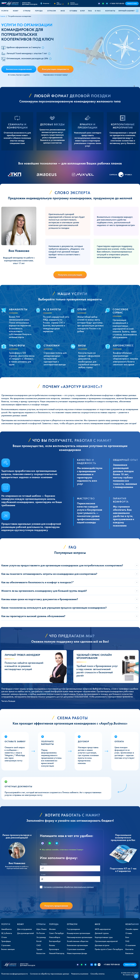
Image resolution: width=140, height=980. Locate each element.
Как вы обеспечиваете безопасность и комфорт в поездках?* (38, 582)
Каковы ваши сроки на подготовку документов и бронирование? (40, 599)
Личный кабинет (127, 11)
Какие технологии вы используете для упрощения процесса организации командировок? (54, 608)
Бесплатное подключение (19, 69)
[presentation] (56, 896)
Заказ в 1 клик (132, 3)
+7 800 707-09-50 (117, 3)
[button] (6, 11)
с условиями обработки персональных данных (69, 887)
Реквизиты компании (80, 974)
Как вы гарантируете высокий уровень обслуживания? (33, 616)
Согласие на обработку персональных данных (50, 974)
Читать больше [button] (8, 701)
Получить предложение (56, 906)
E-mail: (43, 875)
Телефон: (44, 864)
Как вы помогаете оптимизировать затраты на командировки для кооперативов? (49, 574)
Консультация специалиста (55, 69)
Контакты (110, 11)
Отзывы (73, 11)
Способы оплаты (97, 974)
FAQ (90, 11)
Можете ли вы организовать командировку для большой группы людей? (44, 591)
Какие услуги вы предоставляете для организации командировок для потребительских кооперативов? (62, 565)
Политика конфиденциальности (15, 974)
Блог (83, 11)
